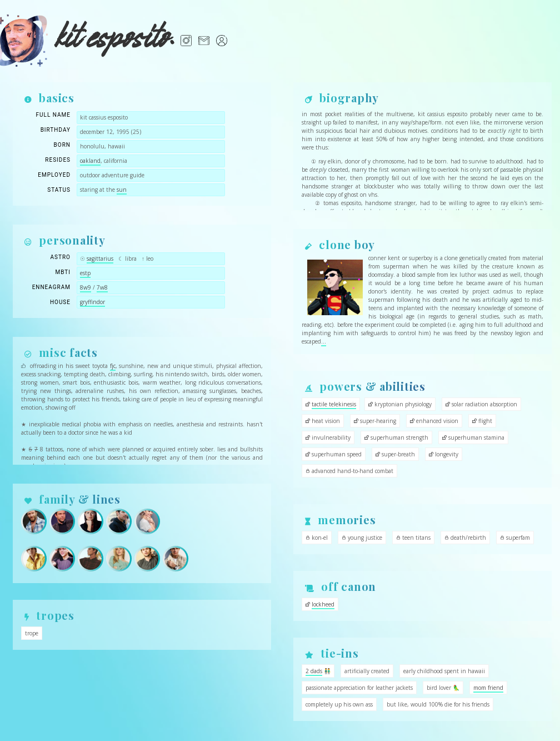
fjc (113, 366)
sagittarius (100, 258)
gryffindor (92, 302)
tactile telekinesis (334, 404)
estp (85, 273)
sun (122, 190)
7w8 (102, 287)
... (324, 341)
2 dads (314, 671)
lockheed (323, 604)
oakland (90, 161)
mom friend (488, 688)
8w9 (86, 287)
